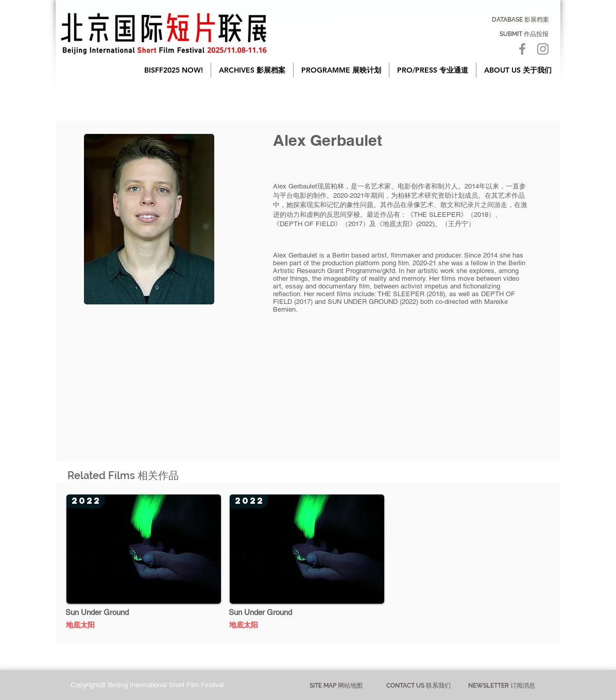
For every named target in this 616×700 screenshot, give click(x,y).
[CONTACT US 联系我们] (418, 686)
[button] (252, 70)
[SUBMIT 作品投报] (524, 34)
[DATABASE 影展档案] (520, 20)
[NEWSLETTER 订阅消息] (501, 686)
